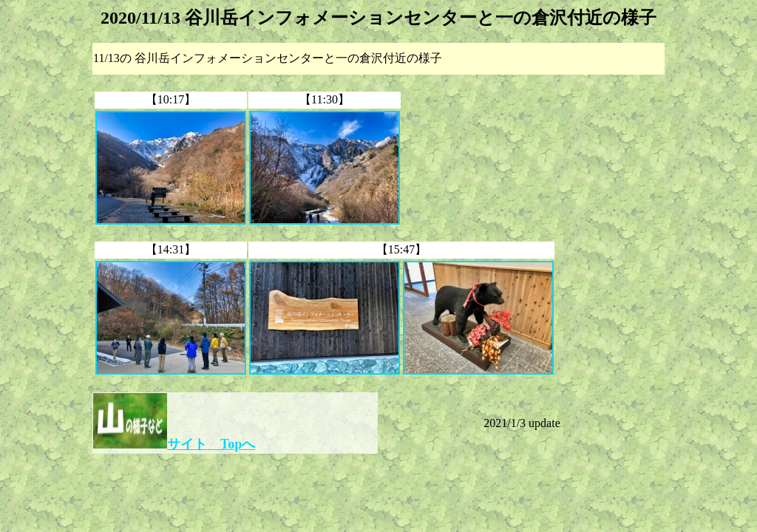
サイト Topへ (211, 444)
